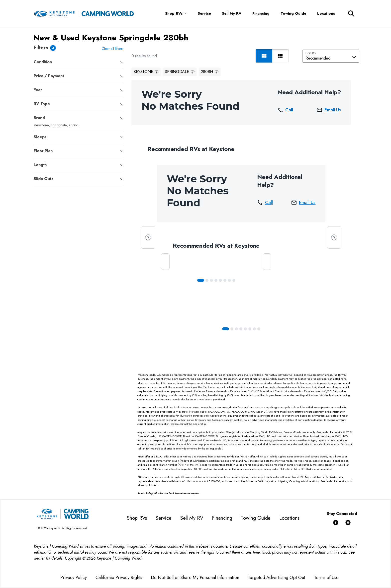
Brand (39, 118)
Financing (261, 13)
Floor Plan (43, 151)
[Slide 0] (202, 280)
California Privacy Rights (119, 578)
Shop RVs (137, 518)
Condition (43, 62)
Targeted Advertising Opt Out (277, 578)
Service (204, 13)
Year (38, 90)
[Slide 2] (212, 280)
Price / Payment (49, 76)
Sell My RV (232, 13)
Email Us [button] (330, 110)
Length (40, 165)
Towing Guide (293, 13)
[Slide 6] (230, 280)
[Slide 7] (235, 280)
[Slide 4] (221, 280)
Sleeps (40, 137)
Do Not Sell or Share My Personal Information (195, 578)
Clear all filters (113, 49)
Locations (326, 13)
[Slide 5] (226, 280)
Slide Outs (43, 179)
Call (286, 110)
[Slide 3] (217, 280)
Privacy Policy (74, 578)
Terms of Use (326, 578)
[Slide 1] (208, 280)
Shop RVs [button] (174, 13)
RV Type (42, 104)
